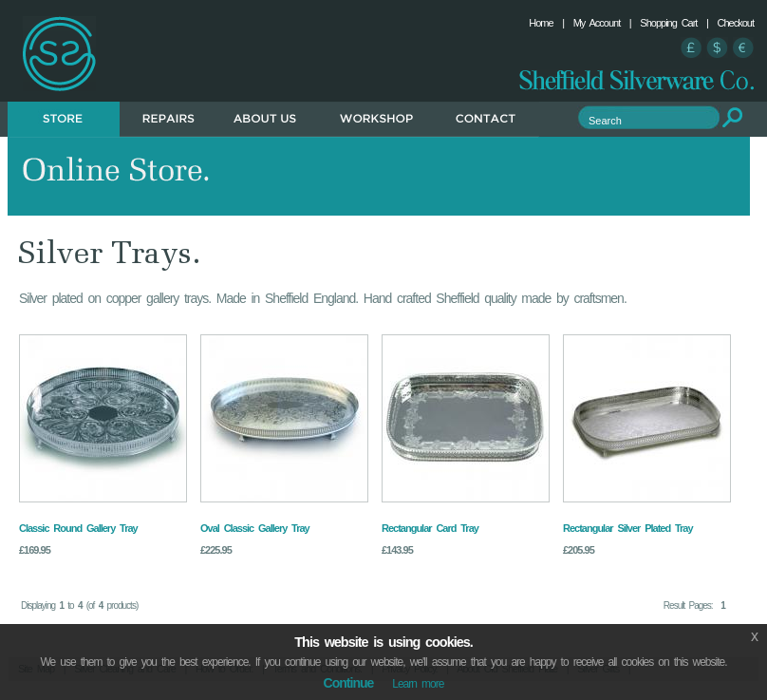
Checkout (736, 23)
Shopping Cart (668, 23)
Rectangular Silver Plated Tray (628, 528)
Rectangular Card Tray (430, 528)
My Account (597, 23)
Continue (349, 683)
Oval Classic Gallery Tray (255, 528)
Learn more (418, 684)
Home (541, 23)
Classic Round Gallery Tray (78, 528)
